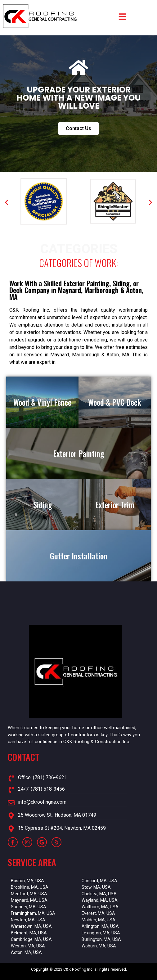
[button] (7, 202)
